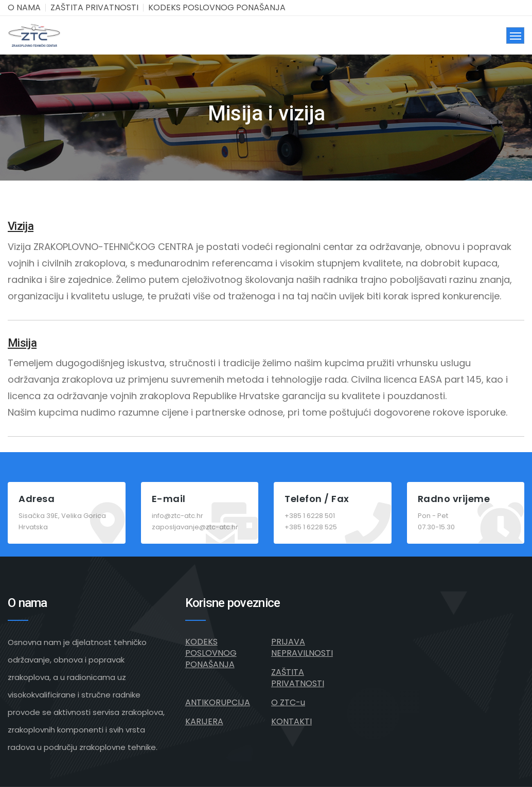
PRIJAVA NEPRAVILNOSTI (302, 647)
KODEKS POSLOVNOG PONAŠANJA (217, 7)
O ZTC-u (288, 702)
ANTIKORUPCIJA (218, 702)
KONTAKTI (291, 721)
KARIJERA (204, 721)
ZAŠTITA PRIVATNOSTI (94, 7)
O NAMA (24, 7)
